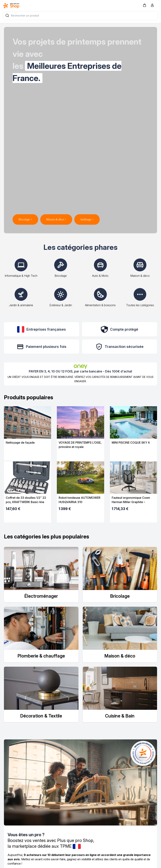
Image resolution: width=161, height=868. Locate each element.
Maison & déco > (56, 219)
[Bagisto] (11, 6)
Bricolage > (25, 219)
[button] (144, 5)
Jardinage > (87, 219)
